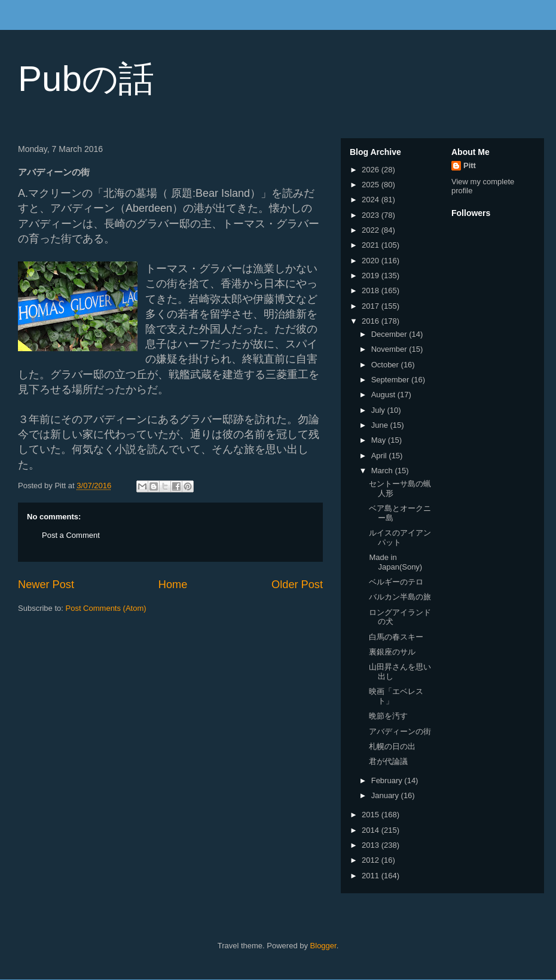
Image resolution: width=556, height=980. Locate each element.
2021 (372, 245)
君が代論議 (388, 761)
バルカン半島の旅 (400, 597)
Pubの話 (86, 79)
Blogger (323, 946)
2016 (372, 321)
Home (173, 585)
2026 (372, 170)
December (390, 334)
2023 (372, 215)
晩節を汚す (388, 716)
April (380, 456)
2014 (372, 830)
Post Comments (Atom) (106, 608)
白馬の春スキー (396, 637)
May (380, 440)
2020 (372, 261)
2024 (372, 200)
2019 (372, 276)
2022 (372, 230)
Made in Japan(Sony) (395, 562)
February (388, 780)
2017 (372, 306)
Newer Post (46, 585)
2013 (372, 845)
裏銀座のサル (392, 652)
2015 (372, 815)
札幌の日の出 (392, 746)
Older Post (297, 585)
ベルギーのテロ (396, 582)
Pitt (470, 165)
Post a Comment (71, 535)
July (379, 410)
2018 (372, 290)
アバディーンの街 (400, 731)
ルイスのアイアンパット (400, 538)
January (386, 795)
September (391, 380)
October (386, 365)
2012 (372, 860)
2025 (372, 185)
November (390, 349)
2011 (372, 876)
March (383, 471)
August (384, 395)
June (381, 425)
